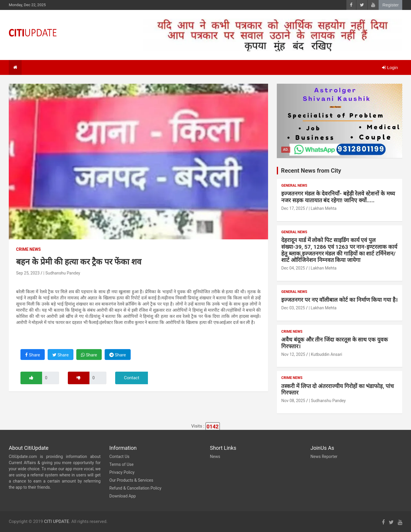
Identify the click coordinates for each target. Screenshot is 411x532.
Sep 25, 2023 (28, 273)
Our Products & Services (131, 480)
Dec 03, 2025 (293, 308)
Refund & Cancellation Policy (135, 488)
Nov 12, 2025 (293, 354)
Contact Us (119, 457)
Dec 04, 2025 (293, 268)
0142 (213, 427)
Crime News (28, 249)
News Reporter (324, 457)
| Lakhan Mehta (323, 208)
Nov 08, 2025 (293, 401)
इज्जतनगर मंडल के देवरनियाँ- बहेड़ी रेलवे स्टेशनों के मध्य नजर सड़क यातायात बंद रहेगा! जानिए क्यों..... (338, 197)
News (215, 457)
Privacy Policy (122, 472)
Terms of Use (121, 464)
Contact (132, 378)
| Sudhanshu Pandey (62, 273)
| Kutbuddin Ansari (326, 354)
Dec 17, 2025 (293, 208)
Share (33, 355)
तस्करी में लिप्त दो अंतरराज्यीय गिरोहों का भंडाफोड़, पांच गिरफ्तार (337, 389)
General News (294, 186)
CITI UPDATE (57, 521)
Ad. (286, 150)
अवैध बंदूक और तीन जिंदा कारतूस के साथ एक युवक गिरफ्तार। (335, 343)
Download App (123, 496)
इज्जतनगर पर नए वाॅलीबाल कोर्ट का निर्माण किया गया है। (339, 300)
